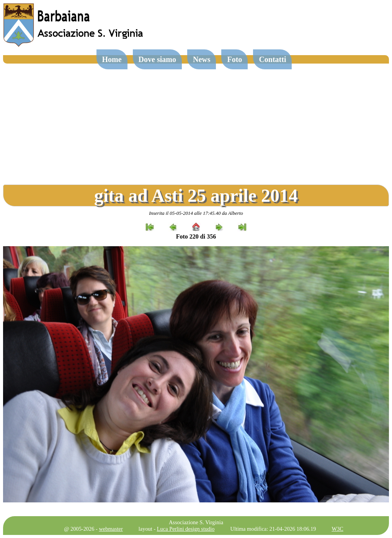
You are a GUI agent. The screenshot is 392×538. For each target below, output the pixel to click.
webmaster (111, 529)
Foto (234, 59)
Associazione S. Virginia (196, 522)
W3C (337, 529)
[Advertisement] (196, 121)
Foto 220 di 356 (196, 236)
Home (112, 59)
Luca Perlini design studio (186, 529)
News (202, 59)
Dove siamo (157, 59)
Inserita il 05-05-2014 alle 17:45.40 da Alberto (196, 213)
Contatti (272, 59)
